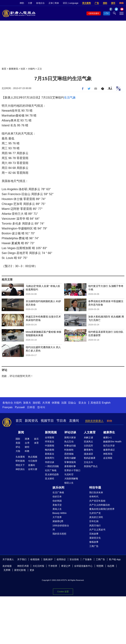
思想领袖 (69, 454)
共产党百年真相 (97, 501)
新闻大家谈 (70, 437)
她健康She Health (112, 442)
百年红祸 (94, 521)
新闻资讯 (13, 69)
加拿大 (27, 403)
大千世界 (57, 517)
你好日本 (57, 497)
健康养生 (109, 432)
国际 (18, 439)
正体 (51, 3)
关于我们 (22, 559)
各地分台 (40, 3)
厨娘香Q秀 (58, 521)
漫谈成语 (88, 454)
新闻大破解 (70, 458)
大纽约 (31, 69)
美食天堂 (57, 505)
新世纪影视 (20, 570)
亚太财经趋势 (52, 474)
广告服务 (87, 559)
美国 (18, 443)
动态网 (111, 566)
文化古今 (88, 462)
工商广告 (94, 546)
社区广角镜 (51, 470)
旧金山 (72, 403)
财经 (27, 447)
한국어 (41, 407)
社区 (23, 69)
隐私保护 (48, 559)
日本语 (31, 407)
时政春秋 (69, 450)
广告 (97, 3)
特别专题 (95, 488)
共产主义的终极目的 (100, 505)
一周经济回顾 (52, 466)
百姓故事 (94, 534)
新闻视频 (51, 432)
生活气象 (70, 98)
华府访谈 (50, 462)
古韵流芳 (88, 446)
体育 (36, 443)
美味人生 (57, 509)
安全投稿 (74, 559)
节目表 (61, 421)
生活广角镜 (58, 492)
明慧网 (100, 566)
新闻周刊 (50, 458)
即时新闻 (20, 461)
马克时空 (69, 474)
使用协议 (61, 559)
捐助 (105, 3)
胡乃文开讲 (109, 446)
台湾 (27, 443)
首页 (4, 69)
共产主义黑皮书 (97, 530)
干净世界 (53, 566)
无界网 (7, 570)
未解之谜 (88, 437)
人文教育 (90, 432)
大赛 (30, 3)
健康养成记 (109, 450)
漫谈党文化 (95, 538)
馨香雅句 (88, 450)
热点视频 (33, 457)
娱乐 (36, 439)
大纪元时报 (38, 566)
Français (7, 407)
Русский (20, 407)
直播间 (74, 421)
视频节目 (47, 421)
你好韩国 (57, 501)
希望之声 (66, 566)
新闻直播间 (94, 13)
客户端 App (115, 559)
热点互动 (69, 442)
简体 (57, 3)
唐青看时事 (70, 466)
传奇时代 (94, 497)
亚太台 (82, 403)
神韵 (22, 3)
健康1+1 (107, 437)
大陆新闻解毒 (71, 479)
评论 (18, 447)
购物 (121, 3)
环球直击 (50, 442)
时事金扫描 (70, 446)
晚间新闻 (50, 450)
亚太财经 (50, 479)
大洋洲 (46, 403)
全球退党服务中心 (83, 566)
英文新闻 (86, 3)
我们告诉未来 (96, 492)
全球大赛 (33, 469)
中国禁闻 (50, 446)
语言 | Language (71, 3)
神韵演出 (20, 469)
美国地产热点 (91, 466)
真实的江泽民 (96, 517)
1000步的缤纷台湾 (61, 528)
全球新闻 (50, 437)
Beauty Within (60, 513)
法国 (64, 403)
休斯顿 (56, 403)
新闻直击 (50, 454)
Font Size (110, 88)
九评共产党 (95, 513)
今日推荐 (33, 461)
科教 (27, 451)
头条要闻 (20, 457)
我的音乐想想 (59, 534)
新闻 (21, 432)
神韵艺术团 (23, 566)
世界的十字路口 (72, 470)
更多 (32, 570)
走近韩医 (108, 458)
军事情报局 (70, 462)
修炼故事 (94, 542)
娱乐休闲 (58, 488)
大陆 (18, 451)
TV (107, 13)
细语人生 (69, 483)
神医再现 (108, 454)
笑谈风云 (88, 442)
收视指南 (35, 559)
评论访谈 (70, 432)
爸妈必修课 (90, 458)
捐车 (113, 3)
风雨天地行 (95, 526)
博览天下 (20, 465)
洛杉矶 (37, 403)
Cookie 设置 (63, 592)
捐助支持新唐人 (94, 421)
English (106, 403)
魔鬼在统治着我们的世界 (102, 509)
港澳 (27, 439)
